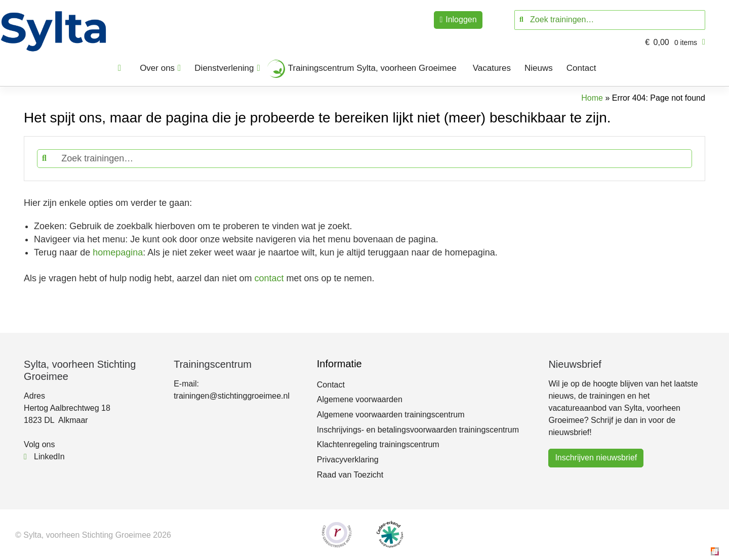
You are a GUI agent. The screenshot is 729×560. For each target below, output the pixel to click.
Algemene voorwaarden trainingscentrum (391, 415)
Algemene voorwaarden (360, 399)
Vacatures (492, 68)
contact (269, 278)
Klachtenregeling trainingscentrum (378, 444)
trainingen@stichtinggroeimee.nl (232, 396)
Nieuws (539, 68)
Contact (581, 68)
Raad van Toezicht (350, 475)
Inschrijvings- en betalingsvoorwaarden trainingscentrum (418, 430)
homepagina (118, 252)
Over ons (157, 68)
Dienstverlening (224, 68)
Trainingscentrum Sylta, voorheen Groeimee (372, 68)
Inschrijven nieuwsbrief (596, 458)
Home (592, 98)
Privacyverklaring (348, 460)
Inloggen (461, 19)
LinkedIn (44, 457)
